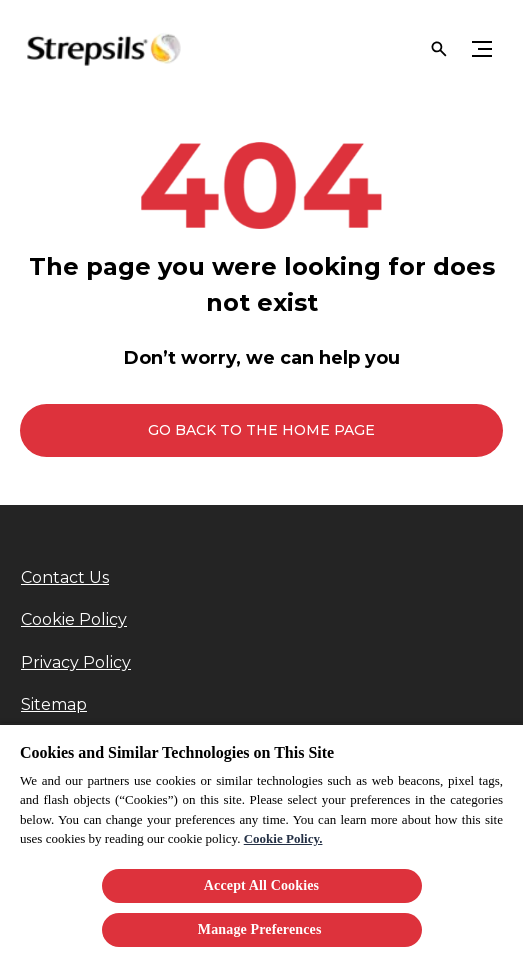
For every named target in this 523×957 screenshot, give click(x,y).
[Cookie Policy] (74, 620)
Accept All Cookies (261, 885)
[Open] (439, 49)
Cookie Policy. (283, 838)
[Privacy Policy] (76, 663)
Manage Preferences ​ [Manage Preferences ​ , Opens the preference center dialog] (261, 929)
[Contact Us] (65, 578)
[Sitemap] (54, 705)
